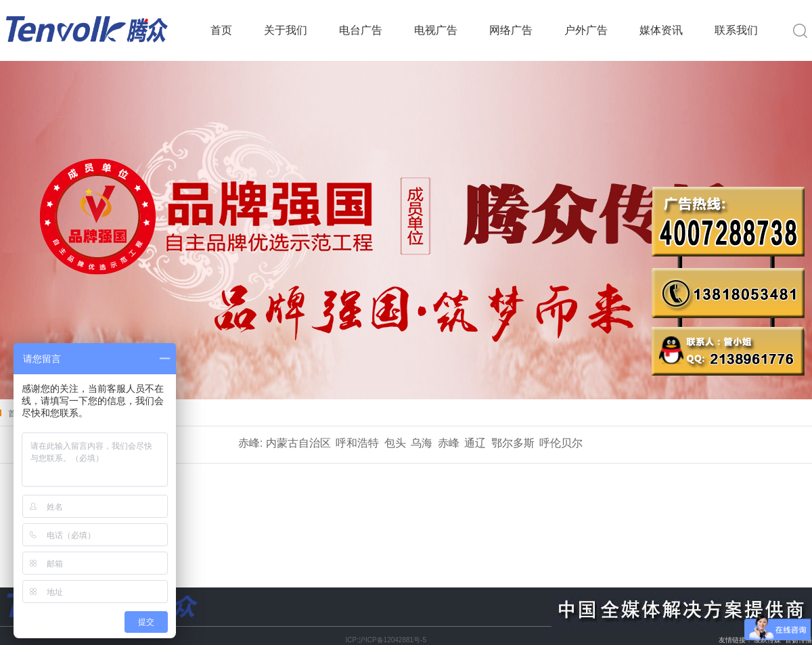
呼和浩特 (357, 443)
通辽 (475, 443)
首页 (221, 30)
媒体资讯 (661, 30)
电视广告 (436, 30)
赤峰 (449, 443)
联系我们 (736, 30)
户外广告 (586, 30)
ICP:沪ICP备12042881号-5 (386, 640)
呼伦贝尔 (561, 443)
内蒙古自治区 (298, 443)
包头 (395, 443)
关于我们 (286, 30)
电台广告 (361, 30)
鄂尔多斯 (513, 443)
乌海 (422, 443)
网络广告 (511, 30)
